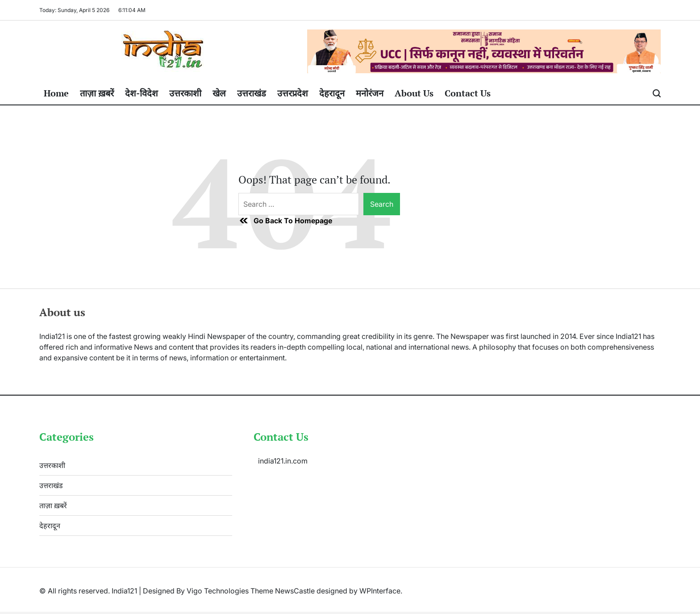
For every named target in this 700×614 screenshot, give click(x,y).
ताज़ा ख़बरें (97, 93)
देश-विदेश (142, 93)
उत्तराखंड (252, 93)
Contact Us (468, 93)
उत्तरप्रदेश (293, 93)
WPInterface (380, 591)
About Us (414, 93)
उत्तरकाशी (185, 93)
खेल (219, 93)
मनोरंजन (370, 93)
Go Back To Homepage (285, 221)
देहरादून (332, 93)
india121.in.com (283, 461)
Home (56, 93)
